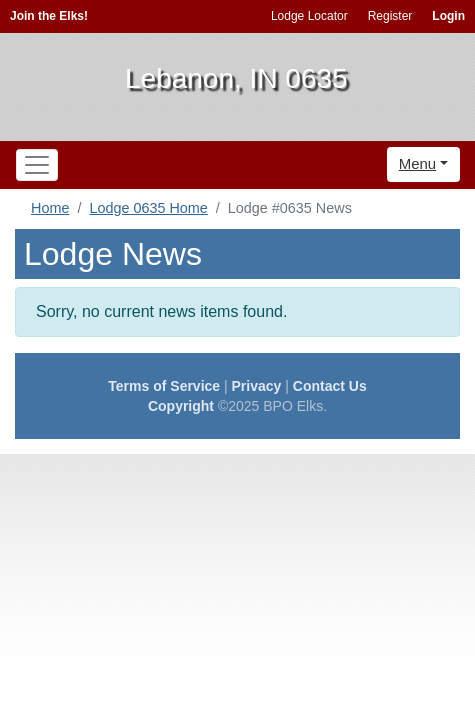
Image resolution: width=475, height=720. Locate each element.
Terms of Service (164, 386)
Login (448, 16)
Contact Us (330, 386)
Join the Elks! (49, 16)
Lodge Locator (309, 16)
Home (50, 208)
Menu (418, 163)
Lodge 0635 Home (148, 208)
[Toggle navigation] (37, 165)
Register (390, 16)
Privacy (257, 386)
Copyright (181, 406)
